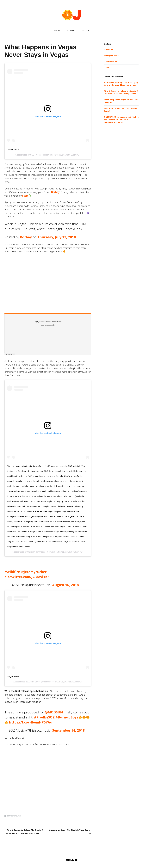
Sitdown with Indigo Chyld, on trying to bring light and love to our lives (121, 84)
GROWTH (70, 30)
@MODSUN (54, 712)
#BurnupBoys (67, 717)
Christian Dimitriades (36, 552)
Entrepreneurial (14, 816)
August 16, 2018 (65, 585)
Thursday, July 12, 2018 (57, 237)
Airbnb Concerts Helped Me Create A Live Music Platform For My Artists (121, 92)
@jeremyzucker (34, 572)
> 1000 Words (13, 150)
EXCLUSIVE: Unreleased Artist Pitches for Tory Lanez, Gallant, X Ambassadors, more (121, 120)
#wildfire (12, 572)
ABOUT (57, 30)
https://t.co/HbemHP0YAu (31, 722)
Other (107, 67)
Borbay (55, 192)
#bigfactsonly (13, 676)
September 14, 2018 (68, 730)
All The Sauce (34, 682)
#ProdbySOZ (44, 717)
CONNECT (84, 30)
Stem (25, 196)
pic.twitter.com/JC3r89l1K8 (27, 577)
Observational (111, 62)
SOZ (32, 155)
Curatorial (109, 50)
